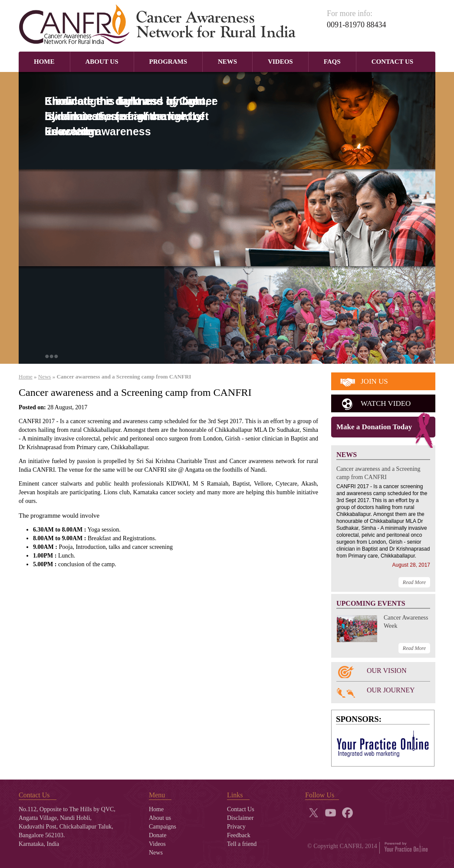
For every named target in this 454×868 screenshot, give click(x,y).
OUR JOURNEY (391, 690)
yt (331, 813)
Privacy (236, 827)
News (227, 62)
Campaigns (163, 827)
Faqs (332, 62)
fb (347, 813)
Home (44, 62)
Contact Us (393, 62)
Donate (158, 835)
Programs (168, 62)
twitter (314, 813)
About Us (102, 62)
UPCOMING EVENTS (371, 603)
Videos (280, 62)
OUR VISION (387, 671)
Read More (414, 582)
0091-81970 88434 (357, 25)
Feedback (239, 835)
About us (160, 818)
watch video (386, 403)
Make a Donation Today (374, 427)
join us (374, 381)
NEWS (347, 455)
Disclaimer (240, 818)
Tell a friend (242, 844)
